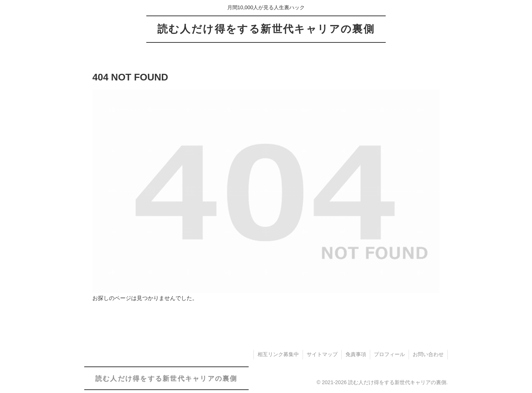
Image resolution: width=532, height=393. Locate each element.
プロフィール (389, 354)
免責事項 (356, 354)
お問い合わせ (428, 354)
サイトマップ (322, 354)
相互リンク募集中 (278, 354)
